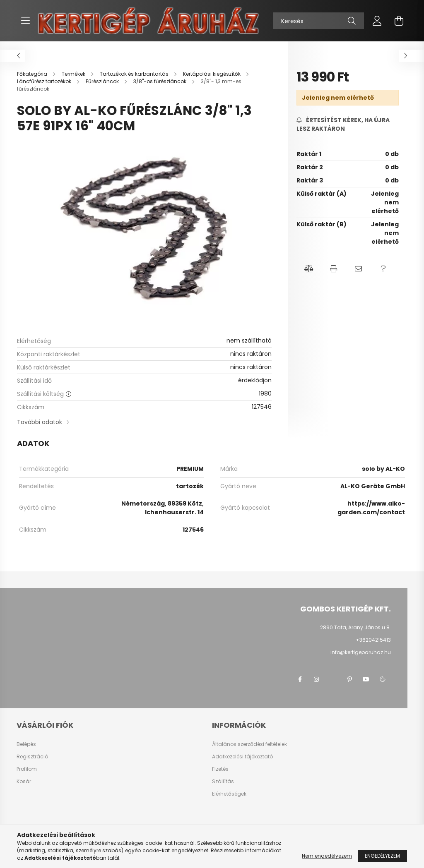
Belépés (26, 744)
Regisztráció (32, 757)
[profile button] (377, 21)
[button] (309, 269)
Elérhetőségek (229, 794)
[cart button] (399, 21)
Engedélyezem (382, 856)
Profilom (27, 769)
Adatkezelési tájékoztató (242, 757)
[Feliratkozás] (348, 125)
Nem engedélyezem (327, 856)
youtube (366, 679)
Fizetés (220, 769)
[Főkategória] (33, 74)
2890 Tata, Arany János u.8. (355, 627)
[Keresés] (318, 21)
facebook (300, 679)
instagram (316, 679)
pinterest (349, 679)
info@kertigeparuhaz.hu (361, 652)
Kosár (24, 782)
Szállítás (223, 782)
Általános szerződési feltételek (249, 744)
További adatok (40, 422)
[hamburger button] (25, 21)
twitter (333, 679)
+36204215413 (373, 640)
